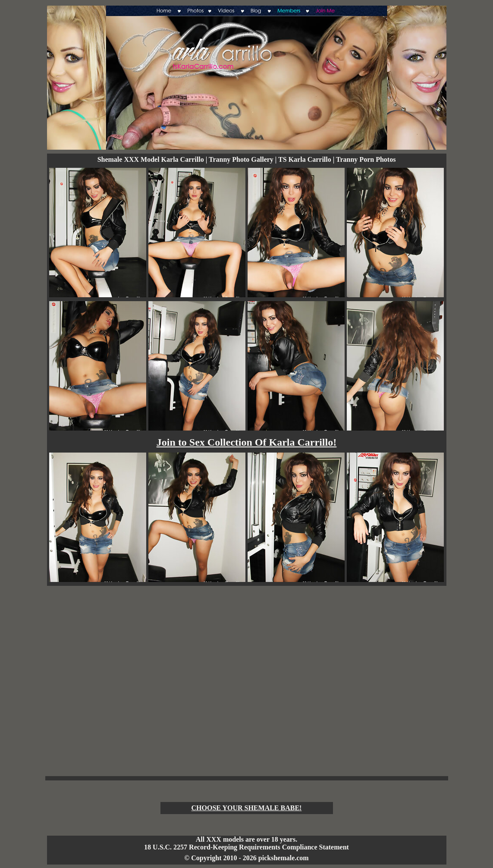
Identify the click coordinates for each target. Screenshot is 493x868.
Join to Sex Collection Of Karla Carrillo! (246, 442)
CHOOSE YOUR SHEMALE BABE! (247, 808)
